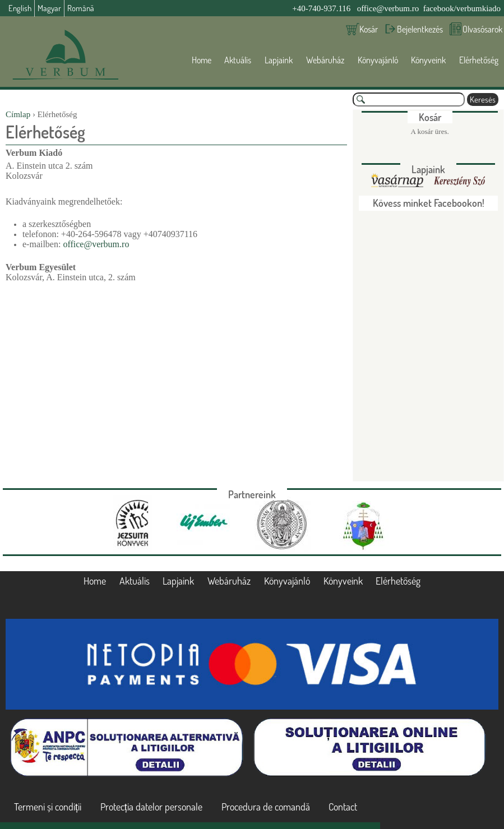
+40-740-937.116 (321, 8)
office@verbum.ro (388, 8)
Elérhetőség (479, 60)
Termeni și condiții (48, 807)
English (20, 8)
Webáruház (325, 60)
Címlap (18, 114)
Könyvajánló (378, 60)
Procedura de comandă (266, 807)
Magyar (49, 8)
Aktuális (238, 60)
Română (81, 8)
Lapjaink (279, 60)
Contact (343, 807)
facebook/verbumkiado (462, 8)
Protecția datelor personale (151, 807)
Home (202, 60)
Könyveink (428, 60)
